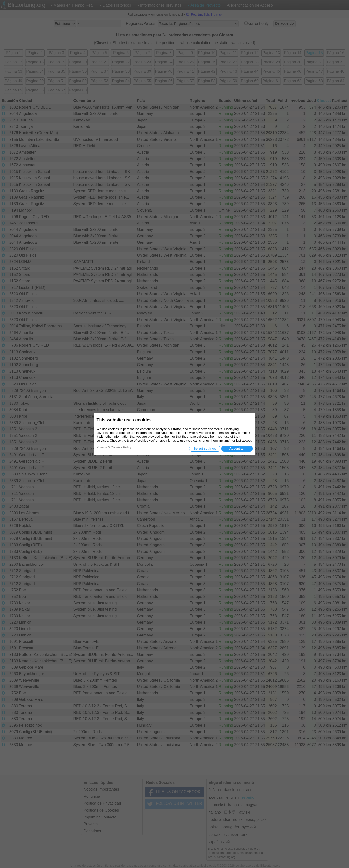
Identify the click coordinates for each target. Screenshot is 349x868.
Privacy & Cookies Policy (114, 447)
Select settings (205, 449)
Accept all (237, 449)
